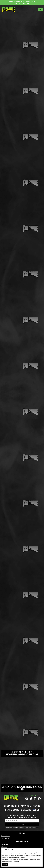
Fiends (36, 806)
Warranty (4, 847)
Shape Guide (12, 810)
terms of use (23, 829)
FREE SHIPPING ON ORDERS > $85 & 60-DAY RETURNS (22, 2)
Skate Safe (5, 844)
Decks (15, 806)
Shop (7, 806)
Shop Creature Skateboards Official (22, 753)
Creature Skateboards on (22, 788)
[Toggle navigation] (40, 9)
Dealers (26, 810)
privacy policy (36, 827)
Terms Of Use (5, 838)
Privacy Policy (5, 836)
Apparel (26, 806)
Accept (5, 864)
